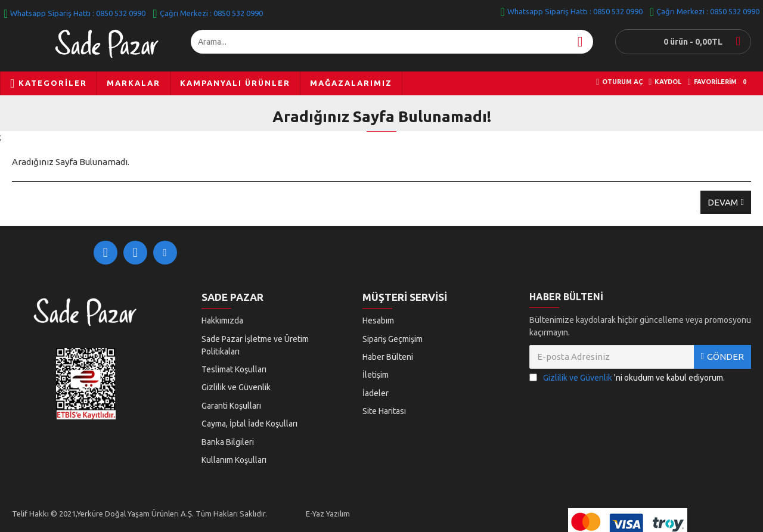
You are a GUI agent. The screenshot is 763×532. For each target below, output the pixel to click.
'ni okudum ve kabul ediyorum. (627, 384)
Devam (723, 202)
